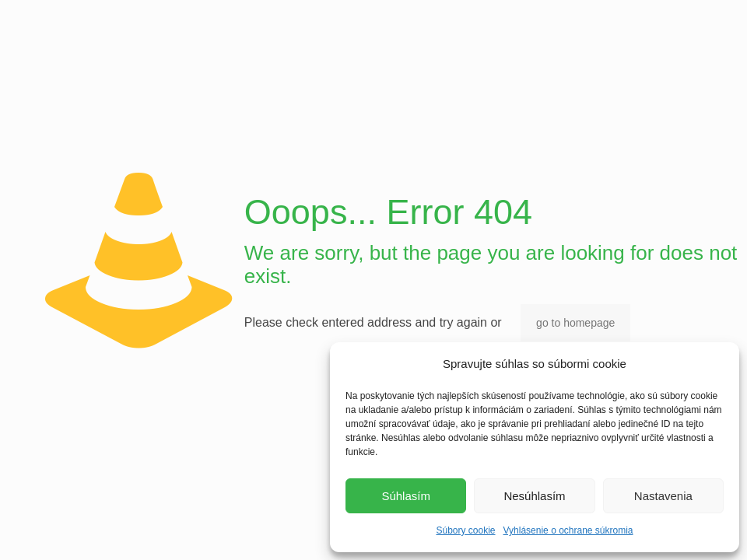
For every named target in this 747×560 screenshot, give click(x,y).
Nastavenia (663, 496)
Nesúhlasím (534, 496)
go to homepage (575, 323)
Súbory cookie (465, 530)
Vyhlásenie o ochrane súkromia (568, 530)
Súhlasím (406, 496)
